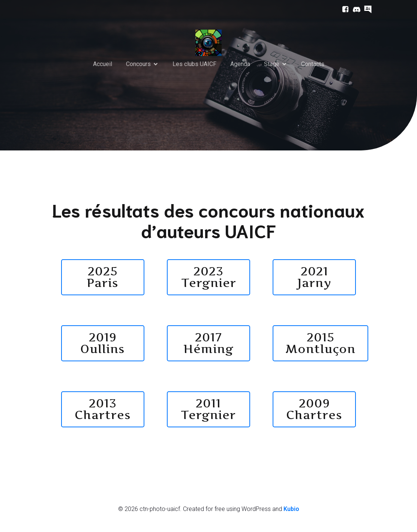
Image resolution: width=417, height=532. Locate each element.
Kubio (291, 510)
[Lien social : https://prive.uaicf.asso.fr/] (366, 9)
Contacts (313, 64)
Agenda (240, 64)
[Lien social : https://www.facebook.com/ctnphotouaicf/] (343, 9)
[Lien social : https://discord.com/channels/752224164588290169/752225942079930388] (355, 9)
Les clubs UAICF (194, 64)
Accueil (103, 64)
